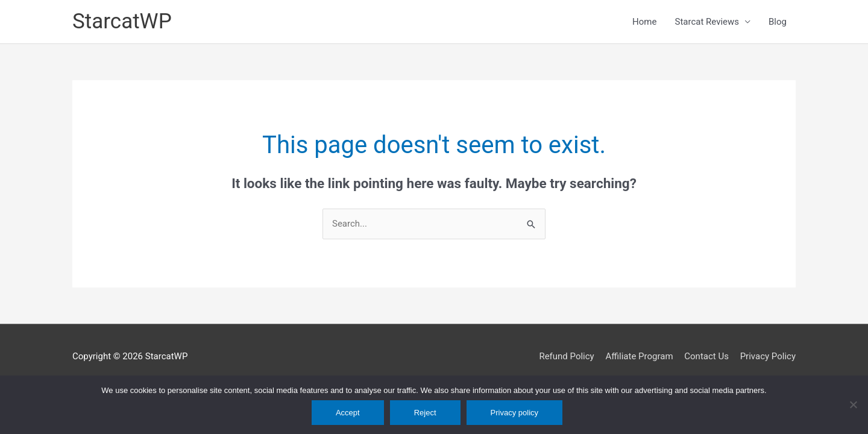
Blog (778, 22)
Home (644, 22)
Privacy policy (514, 413)
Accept (348, 413)
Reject (425, 413)
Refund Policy (566, 356)
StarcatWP (122, 21)
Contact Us (706, 356)
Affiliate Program (639, 356)
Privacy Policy (768, 356)
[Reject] (853, 404)
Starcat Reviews (707, 22)
